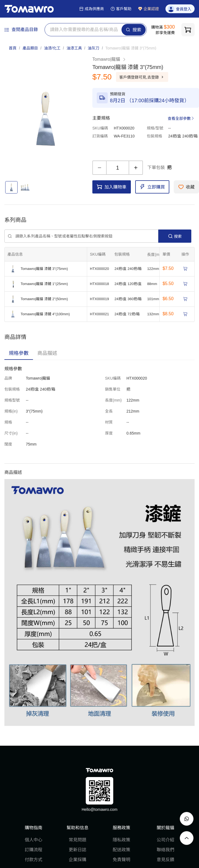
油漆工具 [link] (74, 48)
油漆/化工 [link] (52, 48)
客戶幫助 (121, 9)
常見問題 (78, 840)
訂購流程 (34, 850)
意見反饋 (165, 860)
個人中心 (34, 840)
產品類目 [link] (30, 48)
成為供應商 (92, 9)
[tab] (19, 353)
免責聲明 (121, 860)
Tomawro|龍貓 (109, 59)
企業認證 (148, 9)
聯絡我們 (165, 850)
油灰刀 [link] (93, 48)
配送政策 (121, 850)
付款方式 (34, 860)
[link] (131, 48)
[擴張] (159, 254)
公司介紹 (165, 840)
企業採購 (78, 860)
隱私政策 (121, 840)
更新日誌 (78, 850)
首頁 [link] (13, 48)
